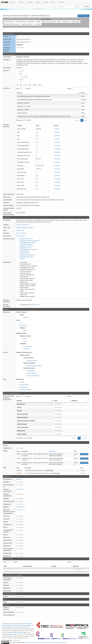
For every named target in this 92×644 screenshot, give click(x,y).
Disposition (7, 312)
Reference (76, 566)
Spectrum (83, 471)
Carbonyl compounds (27, 257)
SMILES (34, 85)
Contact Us (61, 2)
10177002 (20, 489)
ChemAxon (57, 136)
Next (86, 120)
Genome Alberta (23, 632)
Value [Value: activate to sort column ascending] (56, 401)
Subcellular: (23, 344)
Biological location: (21, 333)
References (38, 24)
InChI (40, 85)
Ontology (38, 22)
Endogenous (23, 325)
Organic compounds (23, 225)
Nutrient (22, 382)
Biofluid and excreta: (25, 336)
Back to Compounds (83, 16)
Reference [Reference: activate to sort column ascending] (75, 401)
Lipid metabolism (32, 373)
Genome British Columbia (9, 634)
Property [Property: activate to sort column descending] (19, 401)
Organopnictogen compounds (29, 250)
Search (22, 2)
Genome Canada (13, 632)
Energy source (24, 387)
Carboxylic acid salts (26, 244)
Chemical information (21, 22)
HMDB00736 (21, 507)
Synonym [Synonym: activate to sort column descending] (19, 93)
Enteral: (22, 315)
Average (54, 566)
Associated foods (75, 22)
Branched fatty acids (26, 239)
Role (5, 379)
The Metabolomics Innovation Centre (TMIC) (16, 627)
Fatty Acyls (20, 230)
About (53, 2)
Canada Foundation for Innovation (22, 625)
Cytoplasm (26, 349)
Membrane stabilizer (25, 390)
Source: (18, 320)
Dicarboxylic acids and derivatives (30, 241)
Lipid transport (31, 371)
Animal (25, 331)
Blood (25, 339)
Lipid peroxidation (32, 361)
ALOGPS (57, 129)
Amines (23, 259)
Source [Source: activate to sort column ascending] (83, 93)
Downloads (30, 2)
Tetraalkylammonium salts (28, 242)
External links (66, 22)
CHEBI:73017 (34, 305)
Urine (25, 341)
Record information (9, 22)
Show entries (23, 89)
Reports (38, 2)
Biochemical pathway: (29, 363)
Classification (31, 22)
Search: (77, 89)
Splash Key (52, 451)
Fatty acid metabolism (33, 376)
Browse (14, 2)
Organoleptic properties (27, 24)
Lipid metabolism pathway (34, 366)
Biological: (23, 328)
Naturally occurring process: (24, 352)
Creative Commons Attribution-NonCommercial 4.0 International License (46, 643)
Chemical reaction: (29, 358)
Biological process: (25, 355)
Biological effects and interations (12, 24)
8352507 (19, 479)
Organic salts (24, 251)
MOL (21, 85)
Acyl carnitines (21, 236)
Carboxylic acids (25, 248)
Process (6, 352)
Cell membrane (28, 346)
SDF (25, 85)
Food (21, 323)
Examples (46, 2)
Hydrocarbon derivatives (27, 255)
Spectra (59, 22)
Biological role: (20, 379)
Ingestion (26, 317)
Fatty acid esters (22, 233)
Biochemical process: (29, 368)
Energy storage (24, 384)
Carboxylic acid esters (27, 246)
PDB (30, 85)
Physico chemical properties (49, 22)
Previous (77, 120)
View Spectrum (84, 454)
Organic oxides (25, 253)
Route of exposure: (21, 312)
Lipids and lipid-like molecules (25, 228)
